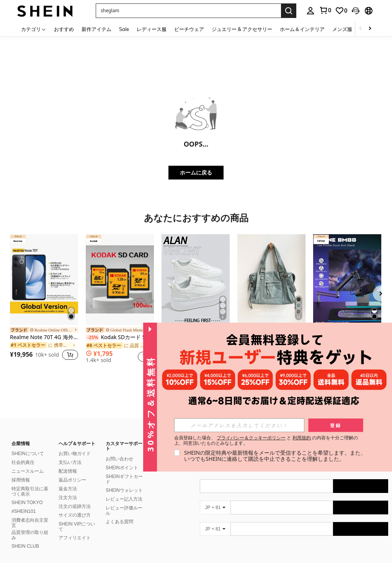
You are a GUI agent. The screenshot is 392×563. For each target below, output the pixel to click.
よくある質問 (119, 512)
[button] (188, 11)
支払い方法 (70, 453)
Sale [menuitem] (124, 29)
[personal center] (310, 11)
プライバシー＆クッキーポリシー (251, 438)
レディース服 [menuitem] (152, 29)
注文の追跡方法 (75, 497)
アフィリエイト (75, 529)
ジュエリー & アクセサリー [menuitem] (242, 29)
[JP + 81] (215, 498)
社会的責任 (23, 453)
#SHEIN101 (24, 502)
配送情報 (68, 462)
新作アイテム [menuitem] (96, 29)
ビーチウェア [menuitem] (189, 29)
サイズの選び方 (75, 506)
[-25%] (92, 338)
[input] (239, 425)
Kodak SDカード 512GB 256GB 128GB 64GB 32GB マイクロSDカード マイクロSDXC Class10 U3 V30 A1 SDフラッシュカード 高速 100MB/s (120, 337)
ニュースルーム (28, 462)
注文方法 (68, 488)
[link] (325, 10)
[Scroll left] (361, 29)
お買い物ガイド (75, 444)
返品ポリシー (72, 471)
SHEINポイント (122, 459)
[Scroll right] (370, 29)
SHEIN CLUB (25, 537)
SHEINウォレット (124, 481)
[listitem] (44, 298)
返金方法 (68, 480)
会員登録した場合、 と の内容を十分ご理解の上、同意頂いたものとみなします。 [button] (266, 441)
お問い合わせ (119, 450)
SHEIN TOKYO (27, 493)
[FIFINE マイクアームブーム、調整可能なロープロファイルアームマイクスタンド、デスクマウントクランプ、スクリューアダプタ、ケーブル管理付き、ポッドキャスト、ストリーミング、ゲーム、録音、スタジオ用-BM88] (347, 280)
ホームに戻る (196, 172)
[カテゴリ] (34, 29)
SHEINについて (28, 444)
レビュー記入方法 (124, 490)
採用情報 (21, 471)
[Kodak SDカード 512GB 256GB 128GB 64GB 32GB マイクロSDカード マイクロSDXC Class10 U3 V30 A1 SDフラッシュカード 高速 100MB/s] (120, 280)
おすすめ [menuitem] (64, 29)
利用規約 (302, 438)
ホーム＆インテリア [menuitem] (302, 29)
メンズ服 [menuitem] (342, 29)
